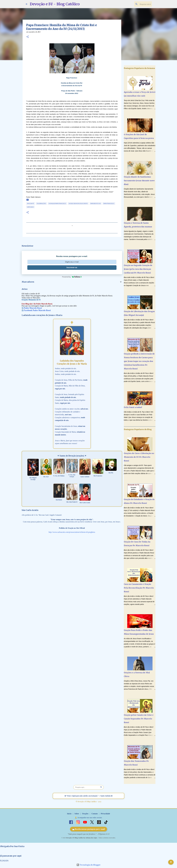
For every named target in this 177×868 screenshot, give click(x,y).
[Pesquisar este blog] (140, 4)
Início (69, 814)
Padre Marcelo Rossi (33, 308)
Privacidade (105, 814)
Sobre (77, 814)
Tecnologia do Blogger (88, 865)
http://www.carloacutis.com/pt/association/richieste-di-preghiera (72, 532)
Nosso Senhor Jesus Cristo (78, 203)
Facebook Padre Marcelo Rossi (37, 310)
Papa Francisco (109, 203)
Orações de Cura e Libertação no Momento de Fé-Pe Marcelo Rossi (139, 457)
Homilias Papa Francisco (57, 203)
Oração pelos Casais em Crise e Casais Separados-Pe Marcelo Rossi (139, 719)
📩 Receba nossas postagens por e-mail (89, 829)
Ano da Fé (31, 203)
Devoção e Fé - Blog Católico (55, 4)
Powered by (72, 277)
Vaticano (30, 207)
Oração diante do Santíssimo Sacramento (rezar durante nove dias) (139, 181)
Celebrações (41, 203)
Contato (95, 814)
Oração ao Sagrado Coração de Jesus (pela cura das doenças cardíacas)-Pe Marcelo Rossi (138, 269)
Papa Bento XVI (96, 203)
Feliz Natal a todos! (133, 407)
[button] (28, 37)
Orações (85, 814)
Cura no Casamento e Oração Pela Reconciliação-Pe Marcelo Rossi (139, 588)
